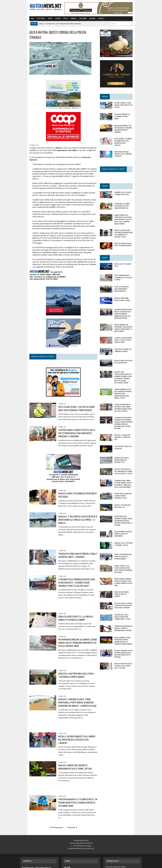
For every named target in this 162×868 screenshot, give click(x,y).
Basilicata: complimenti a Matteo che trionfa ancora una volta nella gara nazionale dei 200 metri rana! (128, 627)
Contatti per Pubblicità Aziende (117, 830)
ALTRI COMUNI (74, 20)
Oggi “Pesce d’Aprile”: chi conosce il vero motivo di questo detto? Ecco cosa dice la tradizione (129, 581)
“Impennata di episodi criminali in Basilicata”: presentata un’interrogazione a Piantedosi (130, 604)
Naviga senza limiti (113, 850)
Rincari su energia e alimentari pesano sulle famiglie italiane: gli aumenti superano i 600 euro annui (128, 558)
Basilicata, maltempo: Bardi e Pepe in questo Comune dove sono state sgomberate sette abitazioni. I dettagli (128, 232)
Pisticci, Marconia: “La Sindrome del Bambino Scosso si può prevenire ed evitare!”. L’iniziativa (130, 144)
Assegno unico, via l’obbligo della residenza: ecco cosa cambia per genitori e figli (129, 207)
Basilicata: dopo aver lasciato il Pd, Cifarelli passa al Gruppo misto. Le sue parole (128, 638)
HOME (23, 20)
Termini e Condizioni (113, 835)
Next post (69, 771)
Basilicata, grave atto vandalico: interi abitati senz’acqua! (73, 472)
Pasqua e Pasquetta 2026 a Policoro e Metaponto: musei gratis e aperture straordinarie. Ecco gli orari (128, 547)
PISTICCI (56, 20)
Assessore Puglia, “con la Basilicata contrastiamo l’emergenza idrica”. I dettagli (128, 593)
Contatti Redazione (113, 845)
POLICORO (49, 20)
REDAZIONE (83, 20)
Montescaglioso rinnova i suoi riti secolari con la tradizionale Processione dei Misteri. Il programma (130, 132)
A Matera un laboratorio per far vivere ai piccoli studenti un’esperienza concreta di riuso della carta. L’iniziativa (129, 394)
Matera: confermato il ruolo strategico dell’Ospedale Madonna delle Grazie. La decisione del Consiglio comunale (129, 615)
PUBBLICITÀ (92, 20)
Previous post (53, 771)
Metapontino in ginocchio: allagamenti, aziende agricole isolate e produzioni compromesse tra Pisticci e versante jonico (72, 609)
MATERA (41, 20)
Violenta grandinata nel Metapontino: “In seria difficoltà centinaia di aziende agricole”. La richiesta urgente (129, 322)
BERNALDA (64, 20)
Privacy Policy (111, 840)
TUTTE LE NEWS (32, 20)
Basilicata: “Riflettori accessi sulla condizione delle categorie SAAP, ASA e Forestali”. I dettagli (128, 452)
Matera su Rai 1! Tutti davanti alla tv (128, 261)
